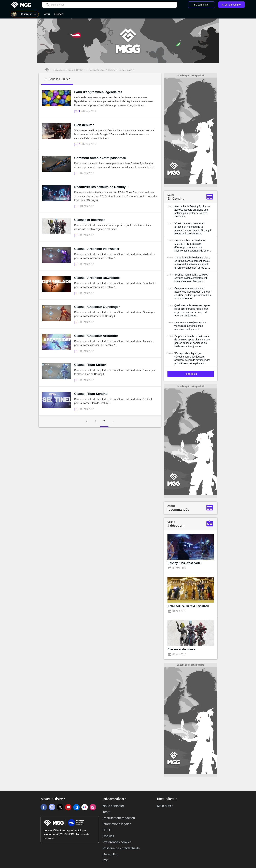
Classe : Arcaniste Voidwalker (97, 249)
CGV (106, 860)
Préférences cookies (117, 842)
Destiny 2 (81, 70)
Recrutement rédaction (119, 818)
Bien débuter (84, 125)
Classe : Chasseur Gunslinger (97, 307)
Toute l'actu (191, 374)
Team (106, 812)
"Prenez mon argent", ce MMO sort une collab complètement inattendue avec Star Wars (191, 278)
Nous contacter (113, 806)
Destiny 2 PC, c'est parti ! (184, 563)
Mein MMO (165, 806)
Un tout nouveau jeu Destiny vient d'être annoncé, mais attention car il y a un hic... (190, 326)
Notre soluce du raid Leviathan (188, 606)
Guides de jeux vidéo (63, 70)
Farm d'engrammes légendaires (98, 92)
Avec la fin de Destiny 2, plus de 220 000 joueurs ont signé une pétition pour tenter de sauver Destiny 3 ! (192, 211)
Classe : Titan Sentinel (91, 394)
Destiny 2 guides (97, 70)
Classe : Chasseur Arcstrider (96, 336)
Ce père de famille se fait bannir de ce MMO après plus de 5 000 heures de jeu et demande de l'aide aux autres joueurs (192, 341)
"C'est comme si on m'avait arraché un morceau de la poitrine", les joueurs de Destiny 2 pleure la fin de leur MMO (193, 228)
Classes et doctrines (90, 220)
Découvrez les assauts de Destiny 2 (101, 187)
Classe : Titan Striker (90, 365)
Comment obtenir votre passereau (100, 158)
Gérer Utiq (110, 854)
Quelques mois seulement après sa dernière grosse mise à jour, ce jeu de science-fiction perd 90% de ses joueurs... (192, 310)
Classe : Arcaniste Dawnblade (97, 278)
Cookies (108, 836)
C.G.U (107, 830)
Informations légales (117, 824)
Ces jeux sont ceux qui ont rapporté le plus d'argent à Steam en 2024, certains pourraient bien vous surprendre (193, 293)
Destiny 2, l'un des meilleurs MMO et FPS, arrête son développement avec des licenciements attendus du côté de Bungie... (191, 246)
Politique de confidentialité (121, 848)
